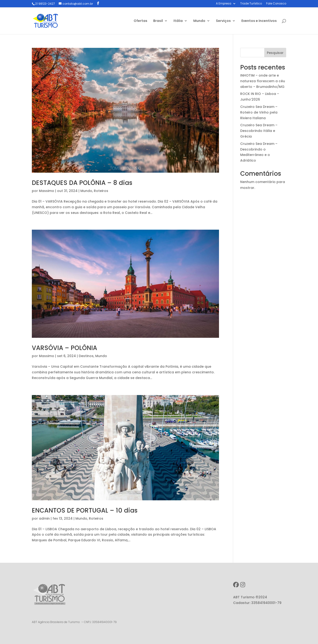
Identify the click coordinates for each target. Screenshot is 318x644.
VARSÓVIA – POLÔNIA (64, 348)
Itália (178, 21)
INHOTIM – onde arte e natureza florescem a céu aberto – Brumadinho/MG (263, 81)
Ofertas (140, 21)
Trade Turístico (251, 4)
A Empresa (224, 4)
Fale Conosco (276, 4)
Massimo (47, 191)
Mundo (199, 21)
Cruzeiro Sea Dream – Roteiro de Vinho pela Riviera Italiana (259, 112)
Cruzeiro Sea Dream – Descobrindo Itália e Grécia (259, 131)
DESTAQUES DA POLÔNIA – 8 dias (82, 183)
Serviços (223, 21)
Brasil (158, 21)
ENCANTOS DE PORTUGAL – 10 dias (85, 510)
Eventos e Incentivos (259, 21)
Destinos (86, 356)
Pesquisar (275, 53)
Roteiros (101, 191)
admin (44, 518)
